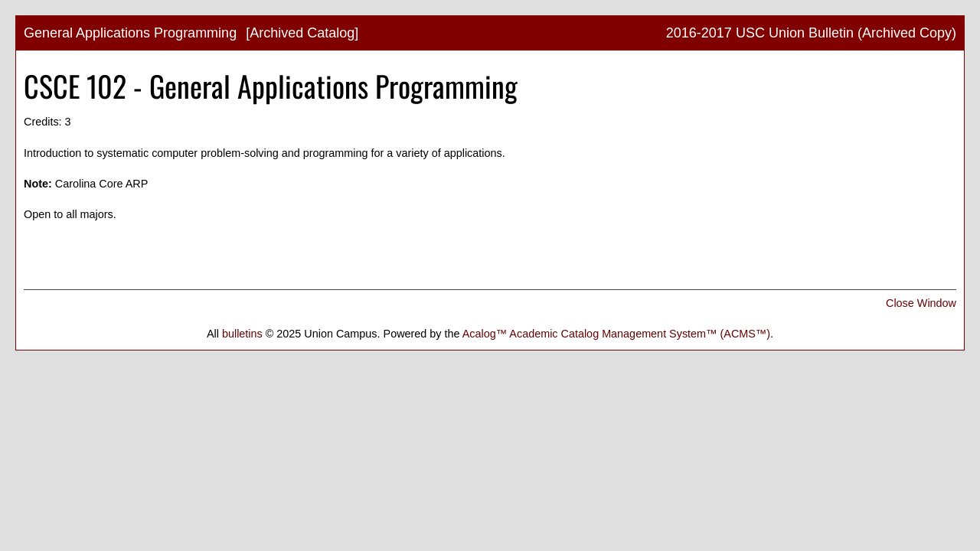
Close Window (921, 303)
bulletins (242, 334)
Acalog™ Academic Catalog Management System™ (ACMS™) (616, 334)
